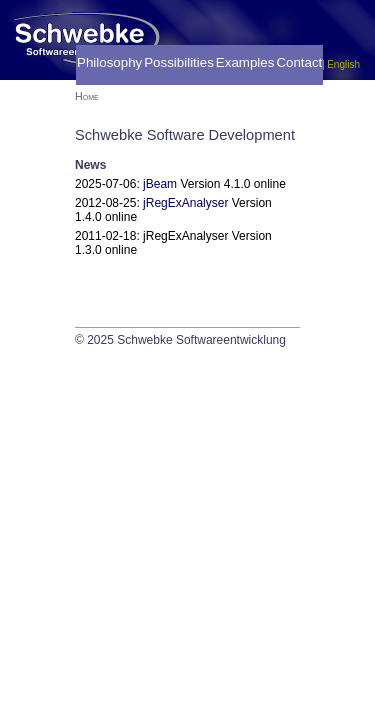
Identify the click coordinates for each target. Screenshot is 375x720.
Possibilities (179, 62)
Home (87, 96)
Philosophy (109, 62)
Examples (245, 62)
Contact (299, 62)
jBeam (160, 184)
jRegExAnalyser (185, 203)
